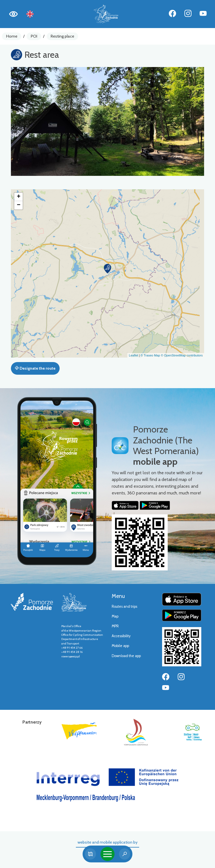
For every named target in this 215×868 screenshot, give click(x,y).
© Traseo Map (150, 355)
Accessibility (121, 636)
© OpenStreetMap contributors (182, 355)
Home (12, 36)
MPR (115, 626)
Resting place (62, 36)
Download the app (126, 656)
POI (34, 36)
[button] (107, 269)
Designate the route (35, 368)
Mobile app (120, 646)
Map (115, 616)
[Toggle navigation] (107, 854)
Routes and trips (124, 606)
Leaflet (133, 355)
